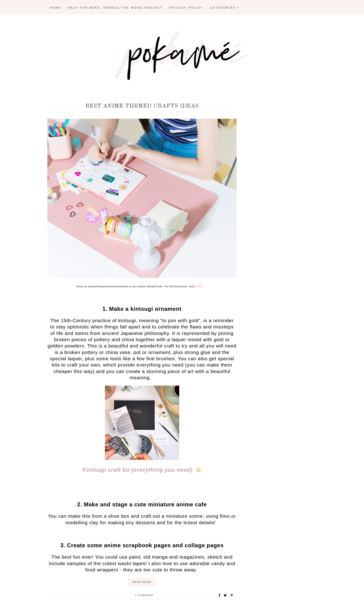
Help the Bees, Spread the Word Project (115, 8)
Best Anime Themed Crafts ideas (142, 106)
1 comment (144, 595)
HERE (199, 287)
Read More (142, 582)
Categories (225, 8)
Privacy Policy (186, 8)
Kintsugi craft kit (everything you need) (138, 470)
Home (55, 8)
